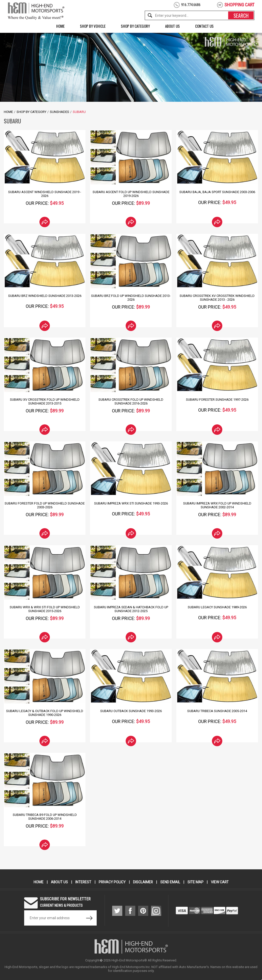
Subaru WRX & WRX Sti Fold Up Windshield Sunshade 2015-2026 (45, 609)
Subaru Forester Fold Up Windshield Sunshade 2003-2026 (45, 505)
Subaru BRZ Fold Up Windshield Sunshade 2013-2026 (131, 298)
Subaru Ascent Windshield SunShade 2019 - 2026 (45, 194)
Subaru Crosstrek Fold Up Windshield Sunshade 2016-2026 (131, 401)
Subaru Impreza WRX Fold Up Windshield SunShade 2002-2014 (217, 505)
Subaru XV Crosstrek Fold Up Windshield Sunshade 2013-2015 (45, 401)
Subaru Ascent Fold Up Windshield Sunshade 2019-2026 (131, 194)
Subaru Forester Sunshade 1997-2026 (217, 400)
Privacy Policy (112, 882)
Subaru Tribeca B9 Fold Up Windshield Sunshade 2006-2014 (45, 817)
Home (60, 26)
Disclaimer (143, 882)
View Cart (220, 882)
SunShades (60, 112)
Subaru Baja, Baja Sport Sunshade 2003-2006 (217, 192)
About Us (172, 26)
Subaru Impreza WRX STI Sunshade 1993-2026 (131, 503)
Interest (83, 882)
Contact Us (204, 26)
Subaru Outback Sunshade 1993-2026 (131, 711)
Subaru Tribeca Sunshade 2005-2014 (217, 711)
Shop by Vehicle (93, 26)
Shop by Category (135, 26)
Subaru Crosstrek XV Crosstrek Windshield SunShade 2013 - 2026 (217, 298)
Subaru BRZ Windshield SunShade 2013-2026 (45, 296)
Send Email (170, 882)
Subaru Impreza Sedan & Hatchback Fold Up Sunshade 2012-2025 (131, 609)
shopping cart (239, 5)
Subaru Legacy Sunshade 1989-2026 (217, 607)
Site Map (196, 882)
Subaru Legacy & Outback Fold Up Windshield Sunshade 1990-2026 (45, 713)
